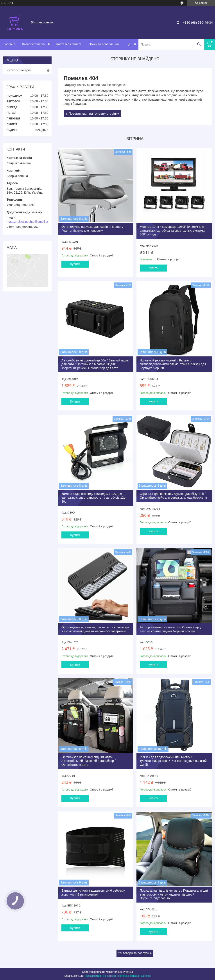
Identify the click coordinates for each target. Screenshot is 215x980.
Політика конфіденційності (134, 976)
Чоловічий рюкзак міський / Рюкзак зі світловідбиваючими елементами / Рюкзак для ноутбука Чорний (173, 364)
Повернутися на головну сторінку (94, 113)
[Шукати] (199, 44)
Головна (9, 44)
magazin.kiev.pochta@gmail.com (29, 222)
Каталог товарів (33, 44)
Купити (75, 264)
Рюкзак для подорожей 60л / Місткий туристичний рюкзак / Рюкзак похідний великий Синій (173, 761)
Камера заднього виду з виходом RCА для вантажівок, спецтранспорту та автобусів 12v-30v (94, 498)
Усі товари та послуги (133, 953)
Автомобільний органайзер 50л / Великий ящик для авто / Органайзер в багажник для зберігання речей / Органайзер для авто (95, 364)
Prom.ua (128, 972)
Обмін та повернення (104, 44)
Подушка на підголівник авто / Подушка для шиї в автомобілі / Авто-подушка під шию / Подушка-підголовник (174, 894)
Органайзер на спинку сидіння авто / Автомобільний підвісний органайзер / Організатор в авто (89, 761)
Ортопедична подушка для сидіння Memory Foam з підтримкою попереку (92, 229)
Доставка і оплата (69, 44)
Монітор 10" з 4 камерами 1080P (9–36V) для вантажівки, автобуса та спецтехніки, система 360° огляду (172, 231)
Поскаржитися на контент (100, 976)
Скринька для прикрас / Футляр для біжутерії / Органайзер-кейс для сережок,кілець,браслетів (173, 496)
